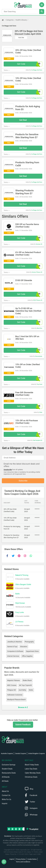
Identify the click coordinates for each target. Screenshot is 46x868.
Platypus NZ (12, 690)
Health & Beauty (21, 20)
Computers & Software (15, 651)
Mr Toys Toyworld (25, 685)
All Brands (6, 777)
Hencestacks (39, 356)
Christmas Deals (31, 777)
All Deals (5, 781)
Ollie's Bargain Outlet (23, 584)
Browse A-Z (23, 707)
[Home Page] (4, 20)
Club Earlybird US (37, 440)
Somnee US (39, 244)
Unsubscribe (8, 470)
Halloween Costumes (15, 695)
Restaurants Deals (9, 773)
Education (24, 647)
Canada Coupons (21, 754)
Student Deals (7, 769)
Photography (29, 642)
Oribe (41, 412)
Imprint (5, 804)
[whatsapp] (31, 556)
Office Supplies (27, 656)
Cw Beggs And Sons (9, 26)
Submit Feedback (23, 725)
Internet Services (13, 656)
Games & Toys (12, 647)
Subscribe (23, 481)
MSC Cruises (12, 685)
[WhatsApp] (5, 862)
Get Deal (23, 120)
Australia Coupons (7, 754)
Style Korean (20, 603)
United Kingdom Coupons (36, 754)
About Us (5, 791)
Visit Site (21, 38)
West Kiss (39, 328)
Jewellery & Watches (15, 642)
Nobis (31, 690)
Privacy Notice (21, 859)
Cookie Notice (32, 859)
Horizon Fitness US (37, 272)
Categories (10, 20)
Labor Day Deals (31, 769)
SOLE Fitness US (38, 300)
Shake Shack (27, 680)
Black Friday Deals (32, 765)
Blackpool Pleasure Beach (16, 699)
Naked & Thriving (22, 575)
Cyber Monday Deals (33, 773)
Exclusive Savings (9, 765)
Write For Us (7, 799)
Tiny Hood (39, 384)
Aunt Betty (22, 690)
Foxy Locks (20, 612)
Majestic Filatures (13, 680)
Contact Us (6, 795)
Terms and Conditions (23, 862)
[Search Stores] (42, 12)
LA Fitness (19, 622)
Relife (17, 594)
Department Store (32, 651)
